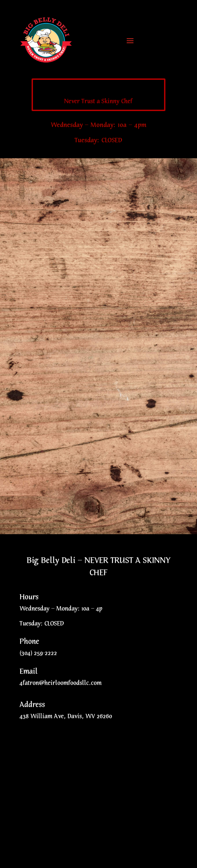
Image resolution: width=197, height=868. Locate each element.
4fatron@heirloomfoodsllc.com (61, 683)
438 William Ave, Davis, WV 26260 (66, 716)
